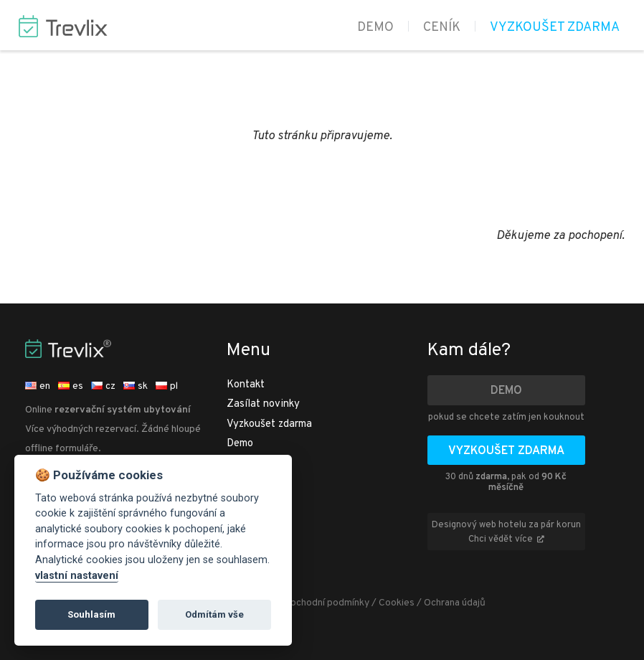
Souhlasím (91, 614)
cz (103, 386)
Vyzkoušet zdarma (555, 28)
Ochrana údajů (455, 603)
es (71, 386)
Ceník (442, 28)
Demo (375, 28)
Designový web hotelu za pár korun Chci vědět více (506, 532)
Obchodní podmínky (326, 603)
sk (136, 386)
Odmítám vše (214, 614)
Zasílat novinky (263, 404)
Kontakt (246, 385)
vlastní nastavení (77, 576)
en (38, 386)
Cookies (397, 603)
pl (167, 386)
